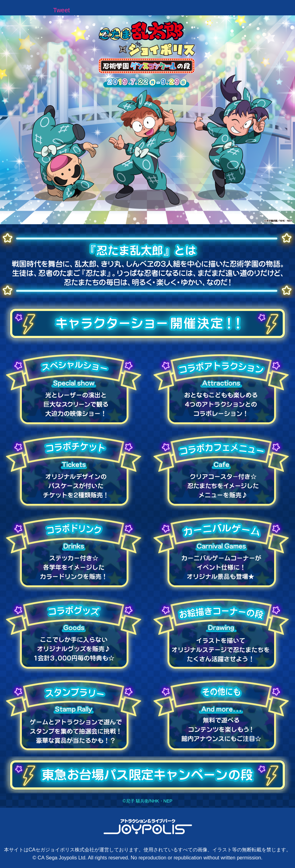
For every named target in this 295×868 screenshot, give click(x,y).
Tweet (61, 10)
